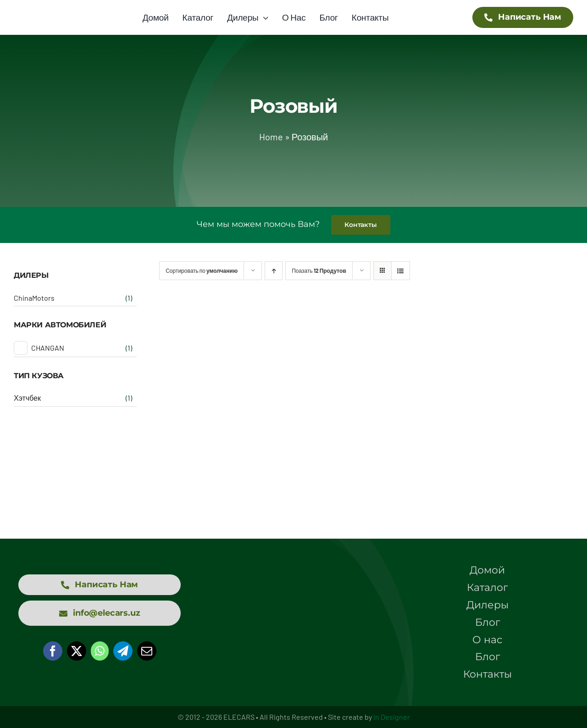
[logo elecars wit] (293, 592)
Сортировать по (202, 270)
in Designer (392, 717)
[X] (77, 651)
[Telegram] (123, 651)
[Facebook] (53, 651)
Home (271, 137)
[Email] (147, 651)
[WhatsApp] (100, 651)
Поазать (319, 270)
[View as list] (401, 271)
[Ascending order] (274, 271)
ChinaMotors (34, 298)
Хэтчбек (27, 398)
